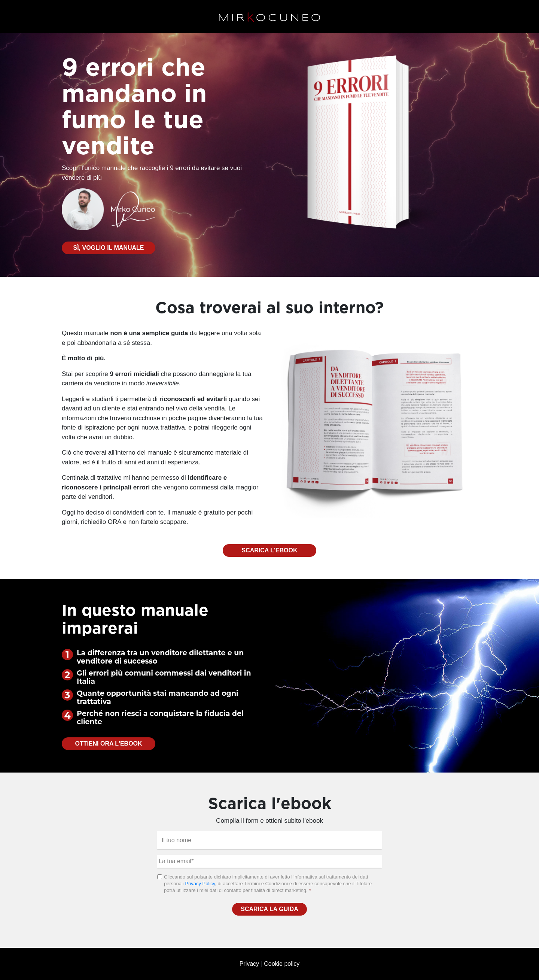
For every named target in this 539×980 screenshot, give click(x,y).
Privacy (249, 964)
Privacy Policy (200, 884)
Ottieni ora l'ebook (108, 744)
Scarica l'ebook (270, 550)
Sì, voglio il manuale (108, 248)
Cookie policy (282, 964)
